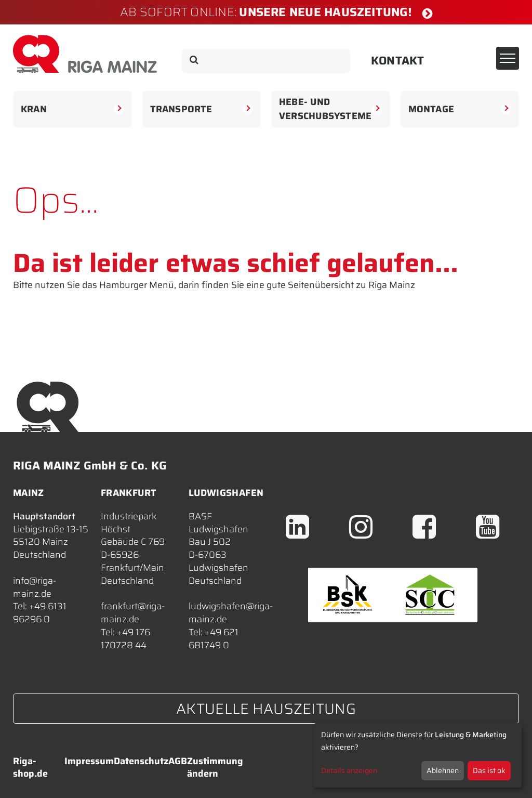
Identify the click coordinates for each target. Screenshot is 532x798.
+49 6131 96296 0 (40, 613)
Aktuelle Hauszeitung (266, 709)
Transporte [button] (202, 110)
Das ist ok (489, 770)
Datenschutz (141, 761)
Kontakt (398, 61)
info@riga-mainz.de (35, 587)
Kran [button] (72, 110)
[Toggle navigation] (508, 58)
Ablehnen (443, 770)
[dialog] (418, 755)
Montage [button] (460, 110)
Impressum (89, 761)
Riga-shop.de (30, 767)
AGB (178, 761)
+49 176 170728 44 (125, 639)
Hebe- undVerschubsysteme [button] (331, 109)
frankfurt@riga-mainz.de (133, 613)
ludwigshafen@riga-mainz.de (231, 613)
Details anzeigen (349, 770)
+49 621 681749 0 (214, 639)
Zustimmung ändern (215, 767)
